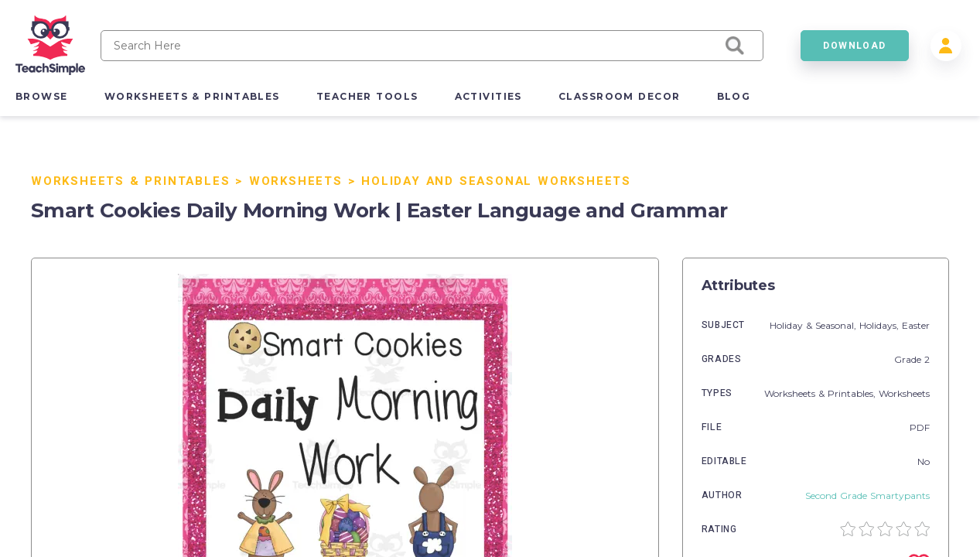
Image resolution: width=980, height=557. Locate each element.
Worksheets (296, 181)
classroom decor (620, 96)
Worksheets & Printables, (821, 393)
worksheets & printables (192, 96)
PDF (920, 427)
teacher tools (367, 96)
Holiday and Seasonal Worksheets (496, 181)
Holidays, (881, 325)
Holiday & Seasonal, (814, 325)
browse (42, 96)
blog (734, 96)
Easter (916, 325)
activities (488, 96)
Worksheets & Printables (130, 181)
